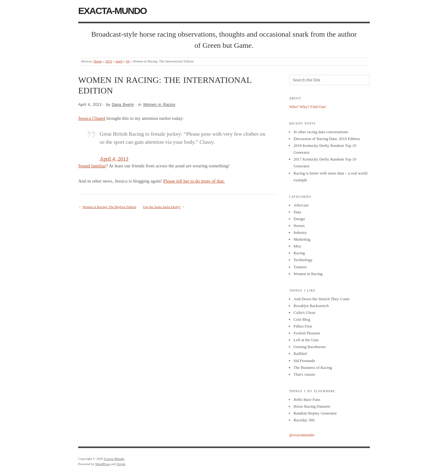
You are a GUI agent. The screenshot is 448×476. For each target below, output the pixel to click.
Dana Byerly (123, 105)
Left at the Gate (306, 340)
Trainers (300, 267)
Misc (298, 246)
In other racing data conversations (321, 132)
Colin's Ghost (305, 313)
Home (98, 61)
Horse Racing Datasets (312, 406)
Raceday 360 (304, 420)
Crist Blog (302, 319)
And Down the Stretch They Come (322, 299)
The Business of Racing (313, 367)
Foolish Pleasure (307, 333)
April (119, 61)
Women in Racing (159, 105)
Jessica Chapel (92, 118)
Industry (300, 232)
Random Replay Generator (315, 413)
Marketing (302, 239)
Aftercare (301, 205)
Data (297, 212)
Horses (299, 226)
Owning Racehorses (310, 347)
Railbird (300, 354)
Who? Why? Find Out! (308, 107)
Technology (303, 260)
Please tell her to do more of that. (194, 181)
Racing (299, 253)
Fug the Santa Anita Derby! (162, 207)
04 (128, 61)
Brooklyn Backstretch (311, 306)
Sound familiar (92, 166)
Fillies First (303, 326)
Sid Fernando (304, 361)
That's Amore (304, 374)
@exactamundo (302, 435)
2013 (109, 61)
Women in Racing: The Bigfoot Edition (109, 207)
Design (299, 219)
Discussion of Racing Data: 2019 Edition (327, 139)
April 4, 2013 (114, 159)
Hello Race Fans (307, 399)
